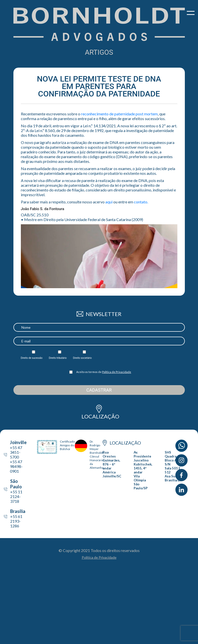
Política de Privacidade (117, 372)
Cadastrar (99, 390)
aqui (109, 202)
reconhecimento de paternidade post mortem (119, 114)
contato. (141, 202)
